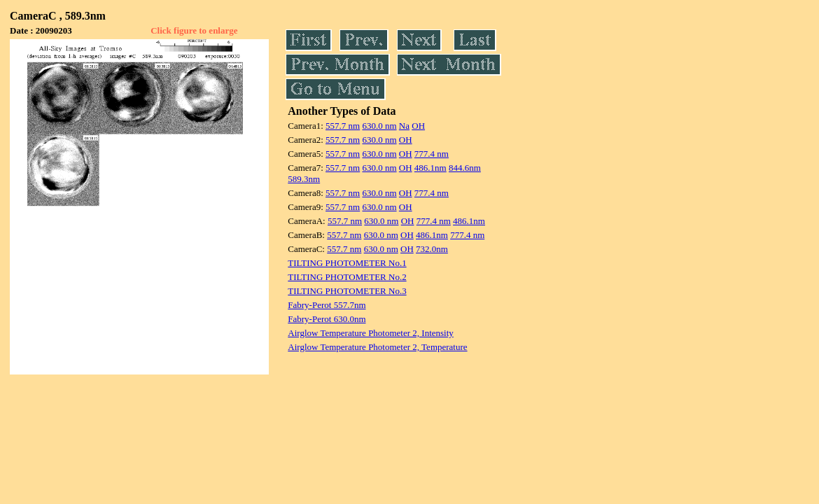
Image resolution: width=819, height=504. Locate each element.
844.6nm (465, 168)
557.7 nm (343, 126)
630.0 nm (379, 126)
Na (404, 126)
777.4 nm (432, 154)
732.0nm (432, 249)
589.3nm (304, 179)
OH (418, 126)
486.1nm (430, 168)
